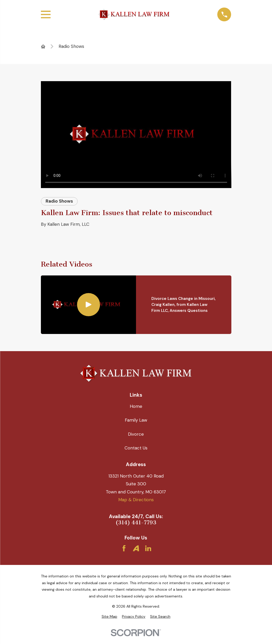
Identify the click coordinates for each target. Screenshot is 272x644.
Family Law (136, 420)
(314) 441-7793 (136, 523)
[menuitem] (109, 617)
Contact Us (136, 448)
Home (136, 406)
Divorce (136, 434)
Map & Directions (136, 500)
